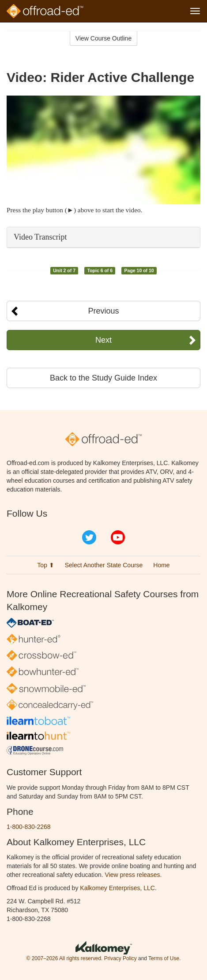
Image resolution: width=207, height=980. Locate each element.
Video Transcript (40, 237)
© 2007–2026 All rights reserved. (65, 958)
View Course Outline (103, 38)
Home (161, 565)
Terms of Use (164, 958)
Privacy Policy (120, 958)
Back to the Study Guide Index (103, 378)
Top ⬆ (45, 565)
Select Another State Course (104, 565)
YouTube (118, 537)
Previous (103, 311)
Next (103, 340)
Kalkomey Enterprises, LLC (117, 888)
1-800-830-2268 (29, 827)
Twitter (89, 537)
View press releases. (134, 875)
